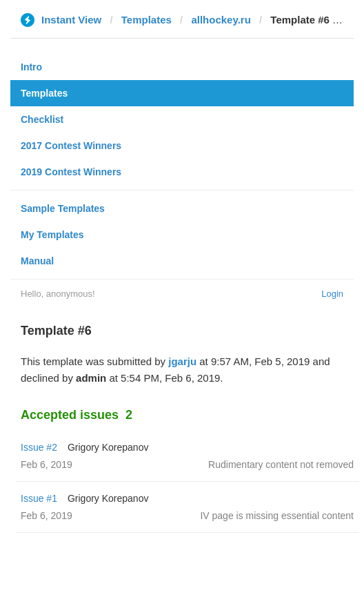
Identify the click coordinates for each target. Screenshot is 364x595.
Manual (37, 261)
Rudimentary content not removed (281, 465)
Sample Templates (63, 208)
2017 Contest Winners (71, 146)
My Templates (52, 235)
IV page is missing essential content (277, 516)
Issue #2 (39, 447)
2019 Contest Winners (71, 172)
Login (332, 294)
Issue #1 (39, 498)
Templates (146, 20)
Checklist (42, 119)
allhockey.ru (221, 20)
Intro (31, 67)
